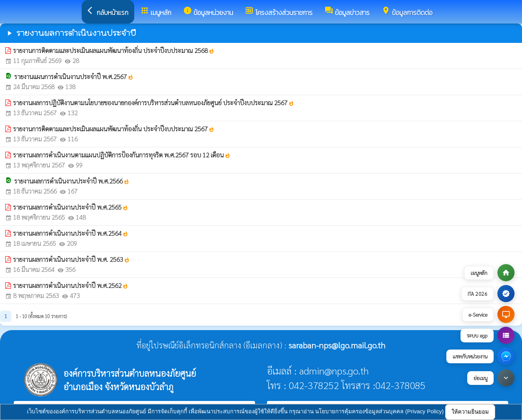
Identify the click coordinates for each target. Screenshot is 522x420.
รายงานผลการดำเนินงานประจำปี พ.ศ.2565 (71, 207)
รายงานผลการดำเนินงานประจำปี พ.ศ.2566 (72, 181)
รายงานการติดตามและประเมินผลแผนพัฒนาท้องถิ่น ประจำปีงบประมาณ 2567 (114, 129)
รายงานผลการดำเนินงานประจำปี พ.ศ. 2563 (71, 259)
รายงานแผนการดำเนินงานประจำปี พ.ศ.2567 (74, 76)
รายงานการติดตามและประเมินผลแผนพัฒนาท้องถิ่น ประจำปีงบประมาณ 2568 (114, 50)
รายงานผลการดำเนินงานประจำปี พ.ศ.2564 (71, 233)
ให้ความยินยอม (470, 412)
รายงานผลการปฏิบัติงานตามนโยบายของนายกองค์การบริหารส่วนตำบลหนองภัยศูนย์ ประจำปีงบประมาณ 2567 (154, 103)
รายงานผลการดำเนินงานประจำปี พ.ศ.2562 (71, 285)
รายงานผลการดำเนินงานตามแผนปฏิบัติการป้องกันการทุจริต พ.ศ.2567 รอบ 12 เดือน (122, 155)
